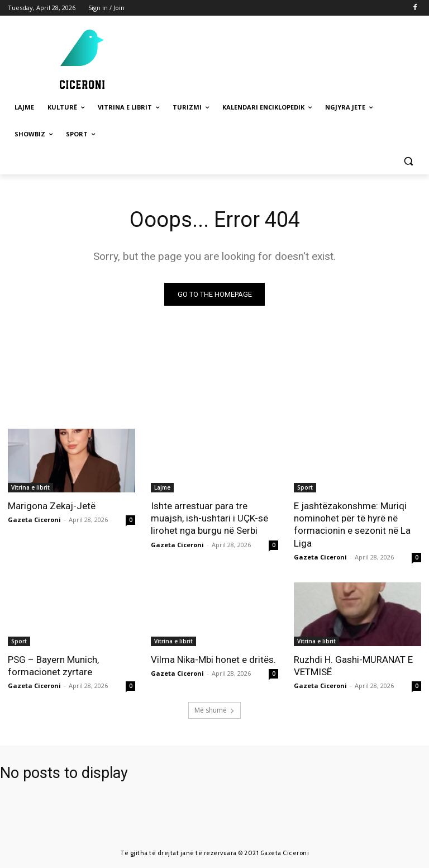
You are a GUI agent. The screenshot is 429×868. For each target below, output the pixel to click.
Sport (305, 487)
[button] (408, 161)
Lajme (162, 487)
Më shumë (214, 710)
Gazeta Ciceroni (34, 520)
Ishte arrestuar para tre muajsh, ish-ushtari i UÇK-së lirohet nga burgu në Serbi (209, 518)
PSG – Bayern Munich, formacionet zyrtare (53, 666)
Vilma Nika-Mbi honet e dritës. (213, 660)
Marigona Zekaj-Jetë (52, 506)
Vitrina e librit (30, 487)
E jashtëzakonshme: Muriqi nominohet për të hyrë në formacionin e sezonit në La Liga (352, 524)
